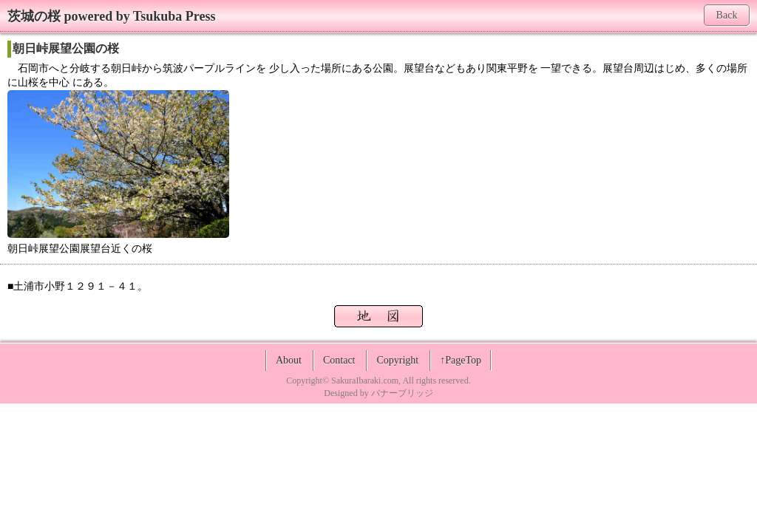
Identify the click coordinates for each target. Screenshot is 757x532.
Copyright (397, 360)
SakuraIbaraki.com (365, 381)
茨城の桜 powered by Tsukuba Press (111, 16)
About (289, 360)
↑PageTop (461, 360)
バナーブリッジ (402, 393)
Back (727, 15)
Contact (339, 360)
